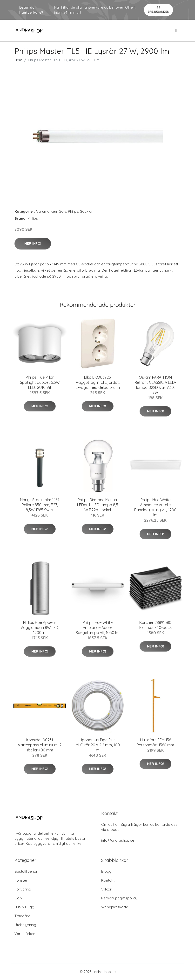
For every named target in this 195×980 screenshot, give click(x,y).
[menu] (176, 31)
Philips (73, 211)
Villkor (106, 889)
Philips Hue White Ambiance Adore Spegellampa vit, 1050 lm (97, 628)
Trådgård (22, 916)
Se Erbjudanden (158, 10)
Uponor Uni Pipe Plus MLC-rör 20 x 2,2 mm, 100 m (98, 745)
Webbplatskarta (115, 907)
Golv (62, 211)
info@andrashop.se (118, 840)
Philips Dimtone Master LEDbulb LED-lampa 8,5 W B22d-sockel (98, 505)
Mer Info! (33, 243)
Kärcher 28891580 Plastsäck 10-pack (155, 625)
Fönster (21, 880)
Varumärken (47, 211)
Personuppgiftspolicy (119, 898)
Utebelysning (25, 925)
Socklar (86, 211)
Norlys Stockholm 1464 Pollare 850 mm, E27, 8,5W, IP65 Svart (40, 505)
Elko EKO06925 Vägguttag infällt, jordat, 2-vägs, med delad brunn (98, 382)
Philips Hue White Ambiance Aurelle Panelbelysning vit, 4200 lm (155, 507)
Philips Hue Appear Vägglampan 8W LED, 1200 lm (40, 628)
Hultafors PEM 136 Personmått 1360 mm (155, 742)
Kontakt (108, 880)
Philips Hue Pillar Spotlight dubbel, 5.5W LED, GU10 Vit (40, 382)
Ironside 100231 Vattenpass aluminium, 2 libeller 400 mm (40, 745)
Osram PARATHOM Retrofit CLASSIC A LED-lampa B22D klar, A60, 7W (155, 385)
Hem (18, 60)
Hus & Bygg (24, 907)
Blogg (106, 871)
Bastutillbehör (26, 871)
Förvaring (23, 889)
